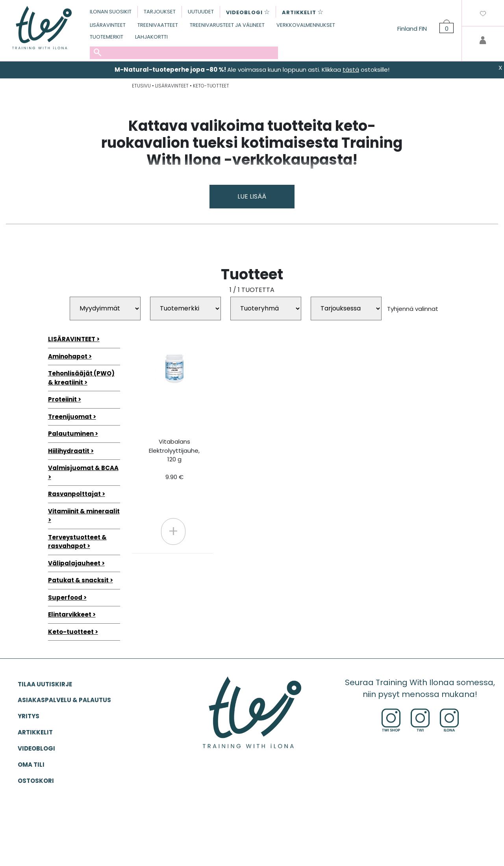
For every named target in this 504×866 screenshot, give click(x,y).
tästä (351, 70)
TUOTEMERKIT (107, 37)
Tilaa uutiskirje (45, 684)
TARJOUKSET (160, 12)
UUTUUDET (201, 12)
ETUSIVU (141, 86)
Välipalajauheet (74, 563)
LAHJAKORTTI (151, 37)
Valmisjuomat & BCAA (83, 468)
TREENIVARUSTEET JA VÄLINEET (227, 25)
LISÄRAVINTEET (108, 25)
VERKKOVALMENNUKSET (306, 25)
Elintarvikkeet (70, 614)
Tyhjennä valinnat (413, 308)
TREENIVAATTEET (158, 25)
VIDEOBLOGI (36, 748)
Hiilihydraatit (69, 451)
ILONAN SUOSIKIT (111, 12)
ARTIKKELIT (35, 732)
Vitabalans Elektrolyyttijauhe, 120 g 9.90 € (174, 459)
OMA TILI (31, 765)
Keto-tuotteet (71, 632)
